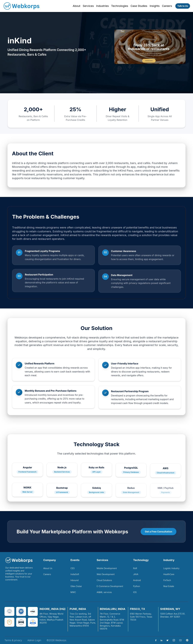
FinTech (167, 580)
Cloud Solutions (104, 580)
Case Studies (139, 6)
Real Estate (169, 586)
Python (137, 586)
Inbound (75, 580)
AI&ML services (104, 592)
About (77, 6)
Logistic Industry (171, 568)
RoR (135, 568)
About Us (48, 568)
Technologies (120, 6)
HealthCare (169, 574)
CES (73, 568)
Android (137, 580)
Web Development (106, 574)
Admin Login (34, 640)
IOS (135, 592)
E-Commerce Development (110, 586)
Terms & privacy (13, 640)
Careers (167, 6)
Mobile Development (107, 568)
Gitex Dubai (76, 586)
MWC (73, 592)
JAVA (136, 574)
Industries (102, 6)
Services (88, 6)
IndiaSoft (75, 574)
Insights (155, 6)
